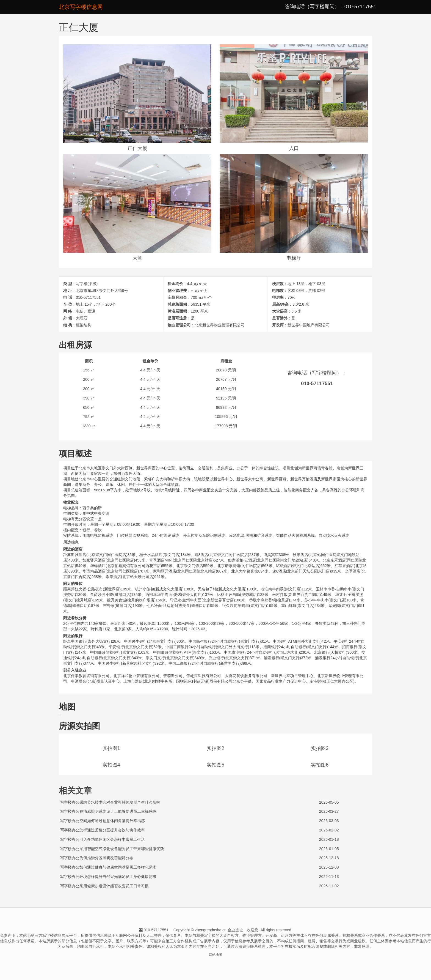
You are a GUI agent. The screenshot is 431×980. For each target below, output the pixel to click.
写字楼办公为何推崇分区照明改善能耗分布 (97, 858)
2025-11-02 (329, 886)
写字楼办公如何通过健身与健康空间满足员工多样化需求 (108, 867)
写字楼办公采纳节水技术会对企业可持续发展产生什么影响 (110, 802)
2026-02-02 (329, 830)
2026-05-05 (329, 802)
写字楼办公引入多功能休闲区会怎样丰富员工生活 (103, 839)
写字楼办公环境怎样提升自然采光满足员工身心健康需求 (108, 877)
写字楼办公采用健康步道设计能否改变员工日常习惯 (104, 886)
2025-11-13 (329, 877)
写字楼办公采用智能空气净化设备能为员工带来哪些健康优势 (112, 849)
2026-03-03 (329, 821)
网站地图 (215, 955)
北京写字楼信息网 (81, 7)
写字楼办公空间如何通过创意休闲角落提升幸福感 (103, 821)
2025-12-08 (329, 867)
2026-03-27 (329, 811)
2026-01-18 (329, 839)
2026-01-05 (329, 849)
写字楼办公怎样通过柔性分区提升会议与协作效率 (103, 830)
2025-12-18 (329, 858)
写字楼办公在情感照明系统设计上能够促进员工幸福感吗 (108, 811)
